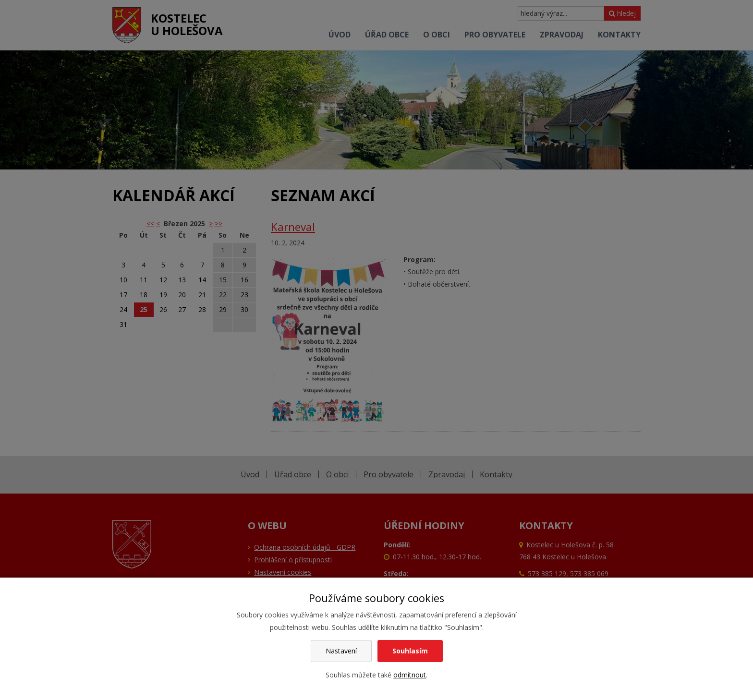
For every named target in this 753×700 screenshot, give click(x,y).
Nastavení (341, 651)
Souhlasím (410, 651)
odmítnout (410, 675)
